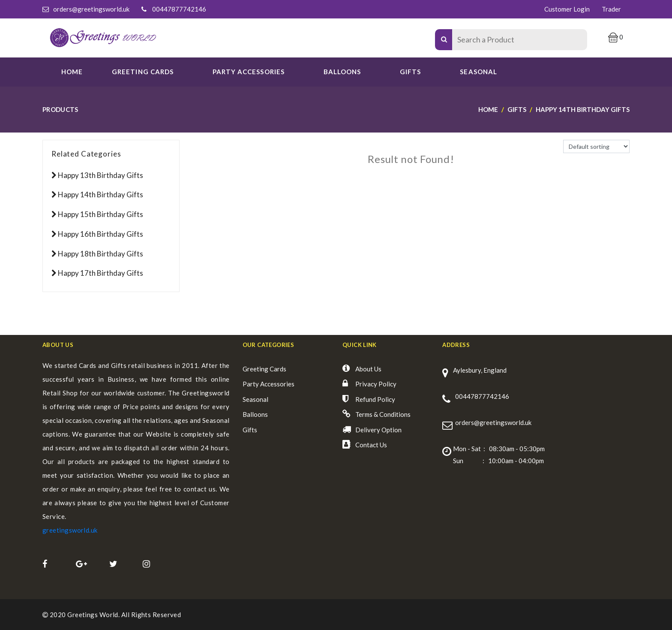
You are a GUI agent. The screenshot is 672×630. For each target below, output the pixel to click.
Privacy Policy (376, 384)
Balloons (342, 72)
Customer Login (567, 9)
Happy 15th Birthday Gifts (100, 214)
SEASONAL (478, 72)
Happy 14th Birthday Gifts (100, 194)
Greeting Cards (264, 369)
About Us (368, 369)
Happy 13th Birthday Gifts (100, 175)
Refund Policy (375, 399)
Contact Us (371, 445)
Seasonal (255, 399)
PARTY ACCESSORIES (249, 72)
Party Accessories (268, 384)
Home (72, 72)
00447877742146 (179, 9)
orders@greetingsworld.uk (91, 9)
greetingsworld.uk (70, 530)
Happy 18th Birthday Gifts (100, 254)
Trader (611, 9)
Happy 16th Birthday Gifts (100, 234)
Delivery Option (378, 430)
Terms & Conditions (383, 414)
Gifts (410, 72)
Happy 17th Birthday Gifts (100, 273)
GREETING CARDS (143, 72)
